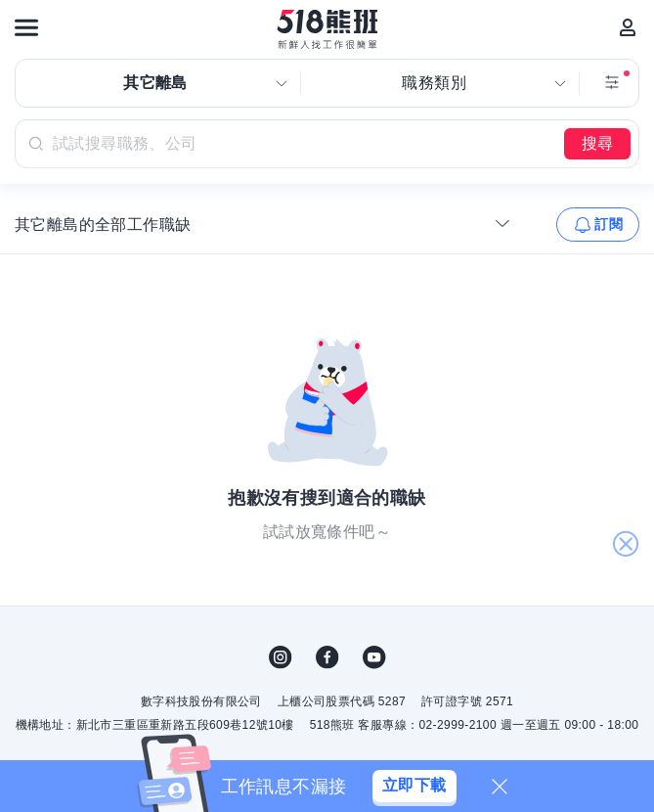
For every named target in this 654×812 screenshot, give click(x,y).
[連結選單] (26, 27)
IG (281, 657)
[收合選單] (502, 223)
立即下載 (414, 785)
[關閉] (500, 787)
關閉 (625, 545)
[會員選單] (628, 27)
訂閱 (609, 224)
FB (327, 657)
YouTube (374, 657)
